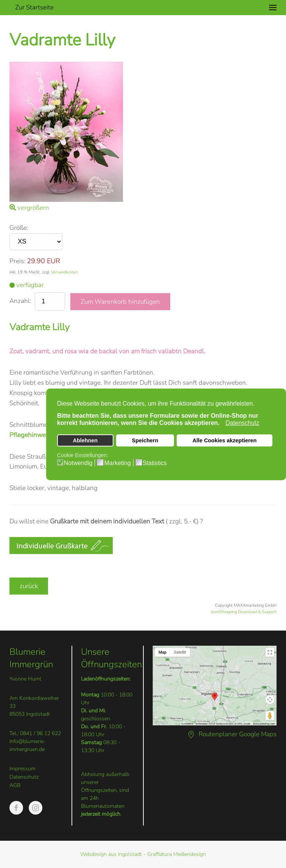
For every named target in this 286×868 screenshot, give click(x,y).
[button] (273, 8)
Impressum (23, 769)
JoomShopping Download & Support (244, 612)
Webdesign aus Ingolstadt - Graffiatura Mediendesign (143, 854)
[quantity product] (50, 301)
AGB (15, 785)
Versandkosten (65, 272)
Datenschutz (24, 777)
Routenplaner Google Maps (232, 734)
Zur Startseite (34, 7)
